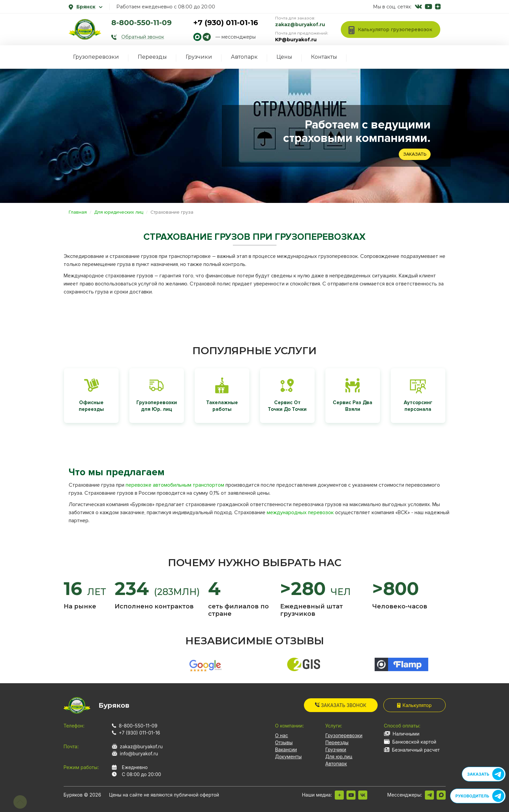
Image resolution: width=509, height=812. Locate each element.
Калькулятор (414, 705)
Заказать (415, 154)
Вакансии (286, 749)
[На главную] (85, 29)
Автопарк (244, 57)
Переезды (152, 57)
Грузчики (199, 57)
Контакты (324, 57)
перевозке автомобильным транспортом (175, 485)
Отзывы (284, 742)
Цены (284, 57)
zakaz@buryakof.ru (300, 24)
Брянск (86, 7)
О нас (282, 735)
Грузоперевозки (96, 57)
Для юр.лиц (339, 756)
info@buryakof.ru (139, 753)
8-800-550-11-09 (141, 23)
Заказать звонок (341, 705)
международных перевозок (300, 512)
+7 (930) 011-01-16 (226, 23)
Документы (288, 756)
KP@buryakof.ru (296, 40)
